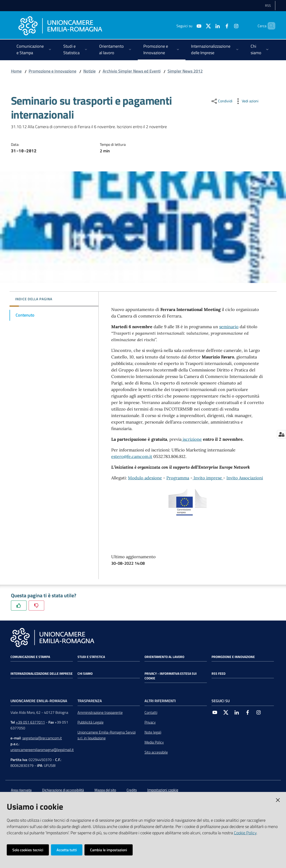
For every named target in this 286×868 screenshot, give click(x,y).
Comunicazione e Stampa (30, 657)
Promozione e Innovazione (52, 71)
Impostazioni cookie (163, 790)
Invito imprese (208, 478)
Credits (132, 790)
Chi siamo (85, 674)
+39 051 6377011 (30, 722)
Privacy (150, 722)
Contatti (151, 712)
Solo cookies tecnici (28, 850)
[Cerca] (270, 26)
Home (16, 71)
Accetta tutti (67, 850)
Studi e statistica (91, 657)
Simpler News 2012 (185, 71)
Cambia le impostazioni (109, 850)
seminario (229, 327)
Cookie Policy (245, 833)
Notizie (89, 71)
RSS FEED (219, 674)
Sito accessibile (156, 752)
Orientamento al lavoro (164, 657)
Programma (178, 478)
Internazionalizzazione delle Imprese (42, 674)
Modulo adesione (145, 478)
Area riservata (21, 790)
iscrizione (192, 439)
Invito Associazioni (245, 478)
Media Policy (154, 742)
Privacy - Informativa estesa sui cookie (171, 676)
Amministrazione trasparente (100, 712)
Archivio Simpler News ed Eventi (132, 71)
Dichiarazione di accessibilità (63, 790)
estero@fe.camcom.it (132, 456)
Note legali (153, 732)
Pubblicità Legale (91, 722)
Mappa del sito (105, 790)
